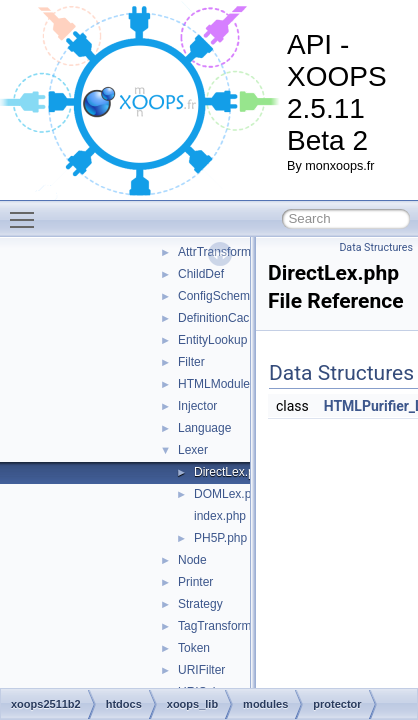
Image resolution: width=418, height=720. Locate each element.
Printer (195, 582)
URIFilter (201, 670)
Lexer (193, 450)
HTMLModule (214, 384)
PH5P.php (220, 538)
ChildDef (201, 274)
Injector (197, 406)
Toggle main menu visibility (27, 211)
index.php (220, 516)
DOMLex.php (229, 494)
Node (192, 560)
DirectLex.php (231, 472)
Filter (191, 362)
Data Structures (376, 247)
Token (194, 648)
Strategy (200, 604)
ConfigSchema (217, 296)
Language (204, 428)
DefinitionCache (220, 318)
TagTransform (215, 626)
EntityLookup (212, 340)
